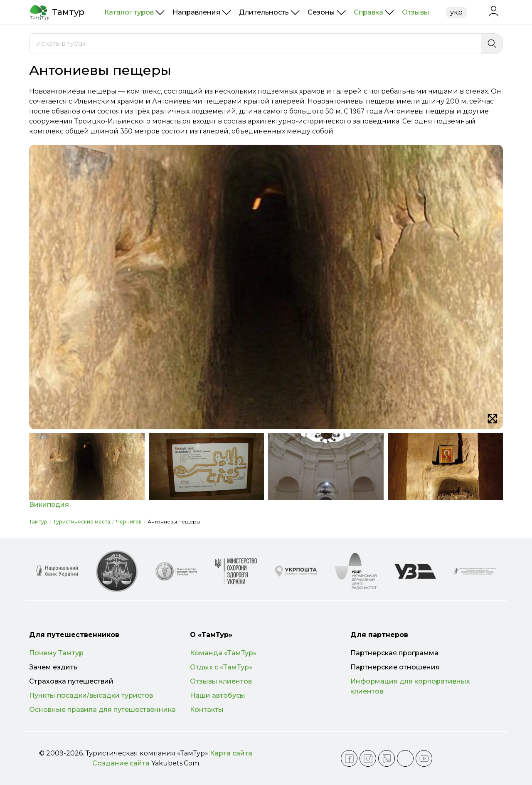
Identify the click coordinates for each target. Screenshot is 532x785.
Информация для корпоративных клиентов (410, 686)
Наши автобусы (218, 695)
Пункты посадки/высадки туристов (91, 695)
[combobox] (255, 44)
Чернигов (129, 522)
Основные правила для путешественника (102, 710)
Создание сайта (121, 763)
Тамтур (38, 522)
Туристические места (82, 522)
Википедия (49, 505)
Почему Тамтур (56, 653)
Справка (368, 12)
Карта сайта (231, 753)
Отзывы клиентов (221, 681)
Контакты (207, 710)
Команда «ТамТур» (223, 653)
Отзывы (416, 12)
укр (456, 12)
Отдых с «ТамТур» (221, 667)
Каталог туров (129, 12)
